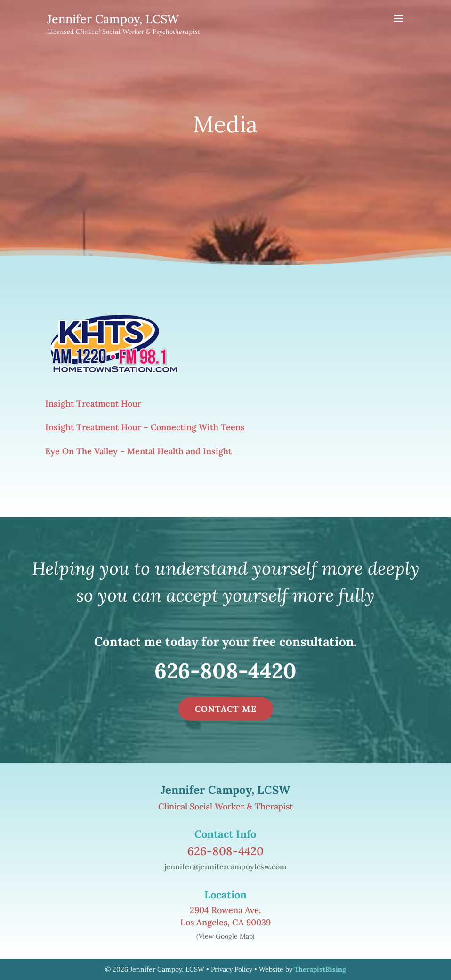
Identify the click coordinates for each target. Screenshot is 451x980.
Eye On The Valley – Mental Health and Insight (138, 451)
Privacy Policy (232, 969)
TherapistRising (320, 969)
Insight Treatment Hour (93, 404)
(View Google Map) (225, 936)
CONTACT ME (226, 709)
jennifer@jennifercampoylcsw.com (225, 866)
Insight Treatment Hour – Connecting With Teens (145, 427)
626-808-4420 (225, 671)
